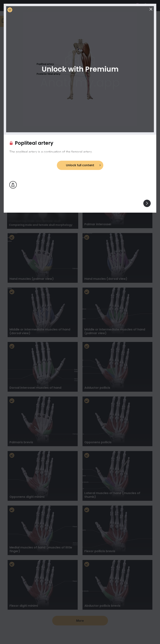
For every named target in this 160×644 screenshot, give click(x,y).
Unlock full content (80, 165)
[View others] (147, 203)
